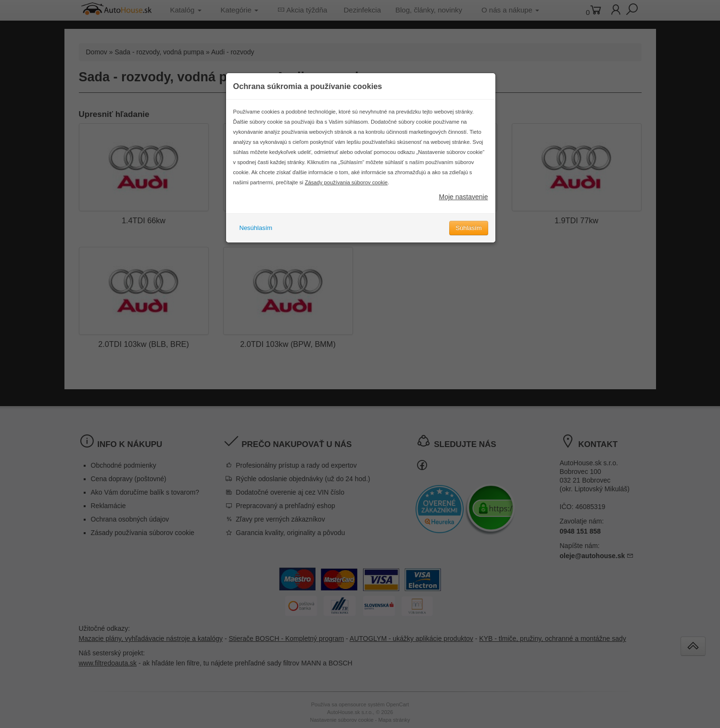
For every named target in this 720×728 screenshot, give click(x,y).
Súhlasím (468, 228)
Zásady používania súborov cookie (346, 182)
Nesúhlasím (256, 228)
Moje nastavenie (464, 197)
